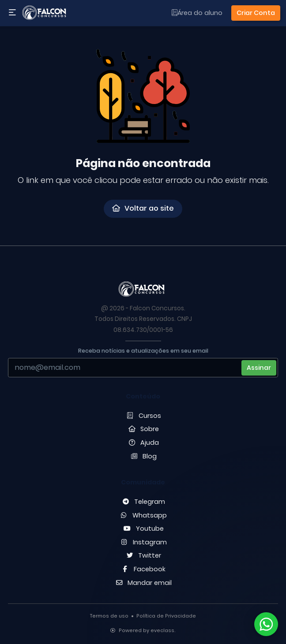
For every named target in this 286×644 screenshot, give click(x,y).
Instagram (143, 542)
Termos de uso (109, 616)
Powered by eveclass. (143, 631)
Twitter (143, 555)
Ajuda (143, 443)
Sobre (143, 429)
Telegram (143, 502)
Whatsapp (143, 515)
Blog (143, 456)
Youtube (143, 529)
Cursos (143, 416)
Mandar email (143, 583)
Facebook (143, 569)
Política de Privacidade (166, 616)
